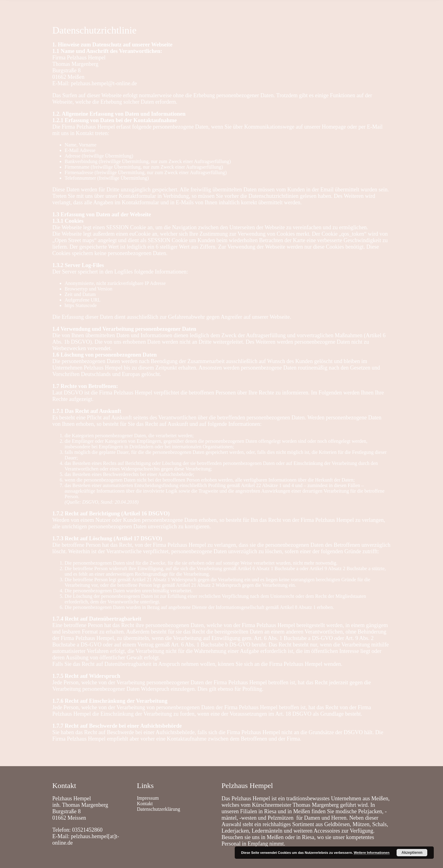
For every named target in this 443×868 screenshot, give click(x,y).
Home (58, 8)
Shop (105, 8)
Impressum (148, 798)
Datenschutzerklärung (158, 809)
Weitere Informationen (372, 853)
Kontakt (82, 8)
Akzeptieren (412, 853)
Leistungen (131, 8)
